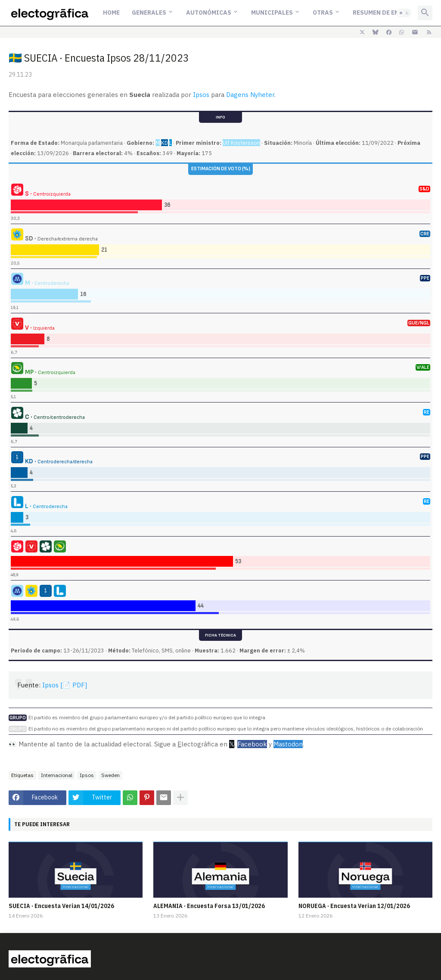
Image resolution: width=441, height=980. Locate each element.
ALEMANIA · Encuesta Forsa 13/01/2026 (209, 906)
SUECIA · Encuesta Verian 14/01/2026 (61, 906)
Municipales (272, 12)
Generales (149, 12)
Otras (323, 12)
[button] (404, 13)
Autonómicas (209, 12)
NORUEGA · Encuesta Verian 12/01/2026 (354, 906)
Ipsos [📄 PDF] (65, 685)
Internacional (57, 775)
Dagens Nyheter (250, 95)
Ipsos (201, 95)
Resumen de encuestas (389, 12)
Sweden (110, 775)
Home (111, 12)
